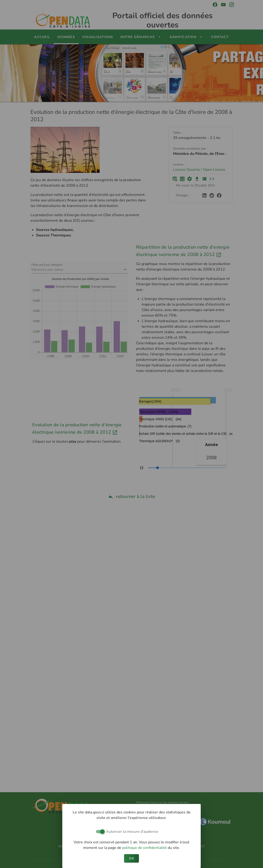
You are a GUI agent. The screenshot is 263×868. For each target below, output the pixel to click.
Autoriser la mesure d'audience (132, 832)
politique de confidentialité (145, 848)
